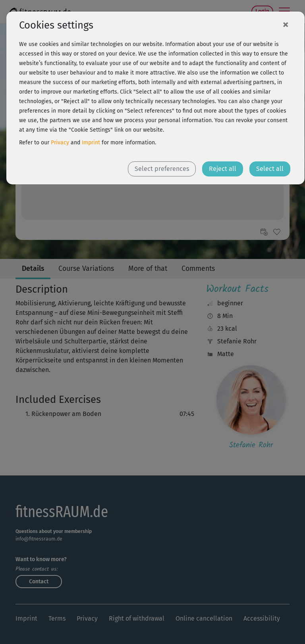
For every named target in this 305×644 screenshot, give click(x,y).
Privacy (60, 143)
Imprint (91, 143)
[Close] (286, 24)
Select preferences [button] (162, 169)
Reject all (223, 169)
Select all (270, 169)
